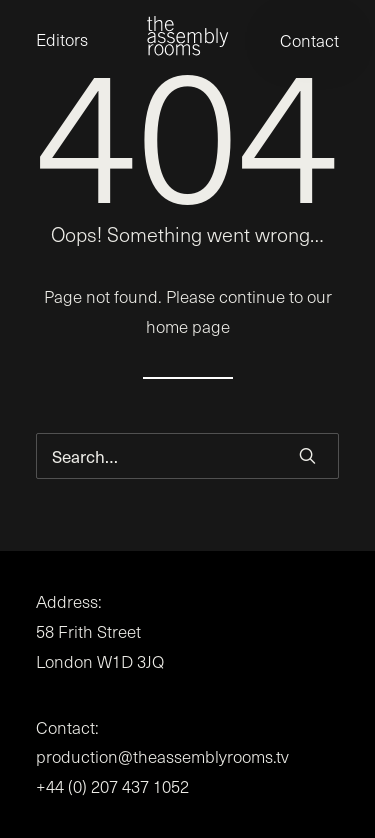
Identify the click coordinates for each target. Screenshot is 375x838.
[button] (307, 455)
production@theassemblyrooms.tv (162, 756)
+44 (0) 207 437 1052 (112, 786)
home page (188, 326)
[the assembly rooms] (187, 35)
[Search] (187, 456)
